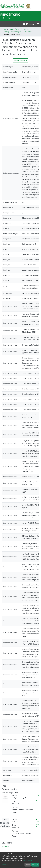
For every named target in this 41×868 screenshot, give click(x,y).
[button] (27, 24)
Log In (31, 24)
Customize (5, 865)
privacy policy (27, 861)
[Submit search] (24, 24)
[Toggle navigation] (38, 24)
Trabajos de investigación (13, 32)
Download (38, 798)
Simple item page (20, 60)
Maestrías (29, 32)
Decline (28, 865)
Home (4, 29)
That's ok (35, 865)
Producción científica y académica (19, 29)
